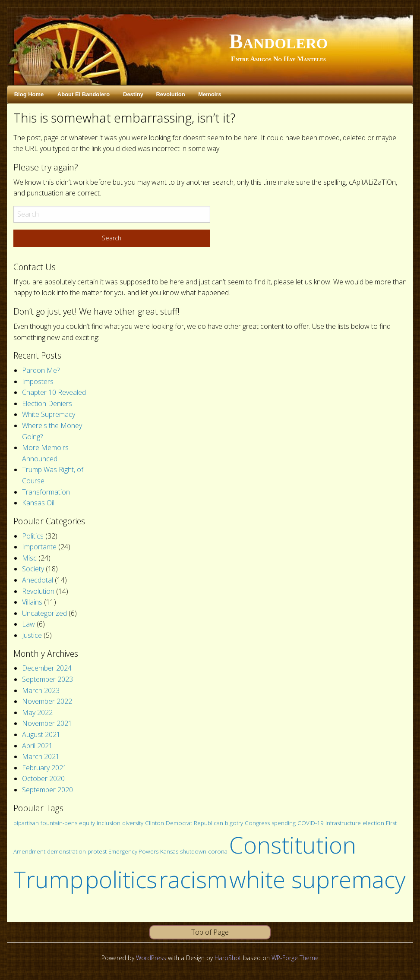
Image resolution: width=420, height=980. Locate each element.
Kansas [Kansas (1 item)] (169, 851)
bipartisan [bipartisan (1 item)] (26, 823)
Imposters (38, 381)
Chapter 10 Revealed (54, 392)
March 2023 (41, 690)
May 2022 (37, 712)
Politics (33, 536)
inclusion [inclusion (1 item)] (109, 823)
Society (33, 569)
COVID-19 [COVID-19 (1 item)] (311, 823)
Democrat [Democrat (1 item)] (179, 823)
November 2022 (47, 701)
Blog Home (29, 94)
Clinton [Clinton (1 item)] (155, 823)
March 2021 (41, 756)
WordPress (151, 958)
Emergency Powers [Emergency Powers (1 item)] (133, 851)
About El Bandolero (84, 94)
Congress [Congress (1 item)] (257, 823)
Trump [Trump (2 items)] (48, 879)
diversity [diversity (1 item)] (133, 823)
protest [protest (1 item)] (97, 851)
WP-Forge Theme (295, 958)
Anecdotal (38, 580)
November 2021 (47, 723)
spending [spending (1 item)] (284, 823)
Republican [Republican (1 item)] (208, 823)
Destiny (133, 94)
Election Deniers (47, 403)
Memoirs (210, 94)
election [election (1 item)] (373, 823)
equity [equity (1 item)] (87, 823)
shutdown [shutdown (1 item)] (193, 851)
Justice (32, 635)
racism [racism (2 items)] (193, 879)
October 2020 (43, 778)
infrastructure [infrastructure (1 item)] (343, 823)
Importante (39, 547)
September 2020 (47, 790)
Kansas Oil (38, 503)
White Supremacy (49, 414)
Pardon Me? (41, 370)
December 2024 (47, 668)
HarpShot (228, 958)
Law (28, 624)
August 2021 (41, 734)
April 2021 (37, 746)
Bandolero (278, 41)
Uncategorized (44, 613)
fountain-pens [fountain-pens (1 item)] (59, 823)
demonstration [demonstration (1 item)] (66, 851)
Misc (29, 558)
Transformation (46, 492)
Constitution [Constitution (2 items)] (293, 845)
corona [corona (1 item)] (218, 851)
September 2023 (47, 679)
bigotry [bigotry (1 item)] (234, 823)
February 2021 (44, 768)
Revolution (170, 94)
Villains (32, 602)
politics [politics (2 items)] (121, 879)
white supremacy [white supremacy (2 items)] (317, 879)
